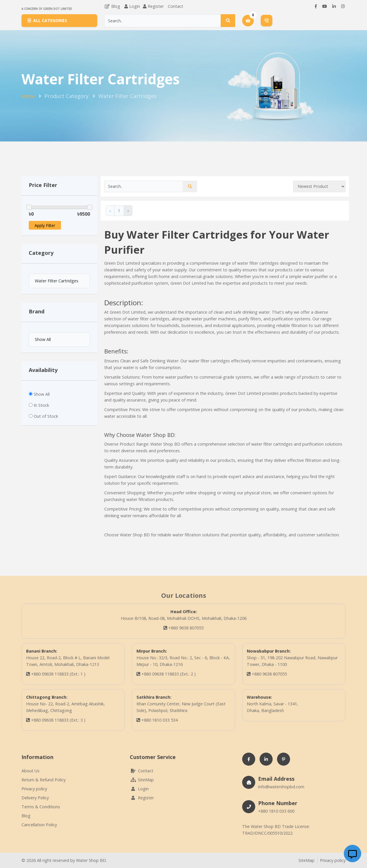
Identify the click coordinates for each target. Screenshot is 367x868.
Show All (42, 394)
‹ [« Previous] (110, 211)
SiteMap (142, 780)
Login (135, 6)
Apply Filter (45, 225)
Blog (112, 6)
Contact (176, 6)
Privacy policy (34, 789)
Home (28, 96)
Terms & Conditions (41, 807)
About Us (30, 771)
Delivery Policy (35, 798)
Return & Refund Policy (44, 780)
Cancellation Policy (39, 825)
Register (156, 6)
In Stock (41, 405)
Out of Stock (46, 416)
